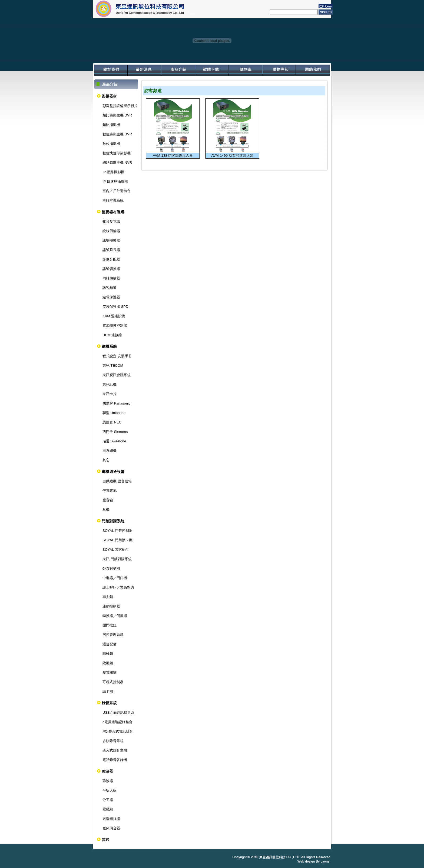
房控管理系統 (113, 635)
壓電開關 (110, 672)
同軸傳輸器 (111, 278)
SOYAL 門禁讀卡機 (117, 540)
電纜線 (108, 809)
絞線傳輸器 (111, 231)
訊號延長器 (111, 250)
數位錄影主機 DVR (117, 134)
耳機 (106, 510)
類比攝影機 (111, 125)
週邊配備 (110, 644)
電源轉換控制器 (115, 326)
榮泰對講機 (111, 568)
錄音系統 (109, 703)
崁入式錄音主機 (115, 750)
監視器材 (109, 96)
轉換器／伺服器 (115, 616)
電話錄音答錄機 (115, 760)
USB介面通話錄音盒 (118, 712)
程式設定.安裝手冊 (117, 356)
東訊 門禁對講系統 (117, 559)
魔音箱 (108, 500)
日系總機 (110, 451)
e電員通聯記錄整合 (117, 722)
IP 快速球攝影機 (115, 181)
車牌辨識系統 (113, 200)
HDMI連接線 (112, 335)
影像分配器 (111, 259)
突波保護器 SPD (115, 307)
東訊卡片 (110, 394)
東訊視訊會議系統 (117, 375)
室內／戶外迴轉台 (117, 191)
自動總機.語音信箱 (117, 481)
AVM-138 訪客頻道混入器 (173, 156)
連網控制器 (111, 606)
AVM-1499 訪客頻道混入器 (232, 156)
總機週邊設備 (113, 472)
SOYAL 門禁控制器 (117, 531)
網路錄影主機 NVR (117, 163)
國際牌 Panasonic (116, 403)
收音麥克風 (111, 221)
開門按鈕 (110, 625)
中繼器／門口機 (115, 578)
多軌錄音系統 (113, 741)
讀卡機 (108, 691)
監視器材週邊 (113, 212)
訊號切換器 (111, 269)
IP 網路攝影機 (113, 172)
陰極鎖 (108, 663)
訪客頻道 (110, 288)
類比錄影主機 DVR (117, 115)
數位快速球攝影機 (117, 153)
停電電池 (110, 491)
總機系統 (109, 346)
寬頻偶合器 (111, 828)
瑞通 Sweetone (114, 441)
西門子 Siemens (115, 432)
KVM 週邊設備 (114, 316)
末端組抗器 (111, 819)
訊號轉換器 (111, 240)
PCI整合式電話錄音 (118, 731)
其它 (106, 460)
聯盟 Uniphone (114, 413)
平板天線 (110, 790)
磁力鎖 (108, 597)
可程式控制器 (113, 682)
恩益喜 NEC (112, 422)
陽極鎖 (108, 654)
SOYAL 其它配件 (116, 550)
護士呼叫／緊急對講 (118, 587)
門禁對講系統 (113, 521)
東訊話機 (110, 384)
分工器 (108, 800)
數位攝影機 (111, 144)
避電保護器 (111, 297)
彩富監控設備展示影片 (120, 106)
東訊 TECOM (113, 365)
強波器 (107, 771)
